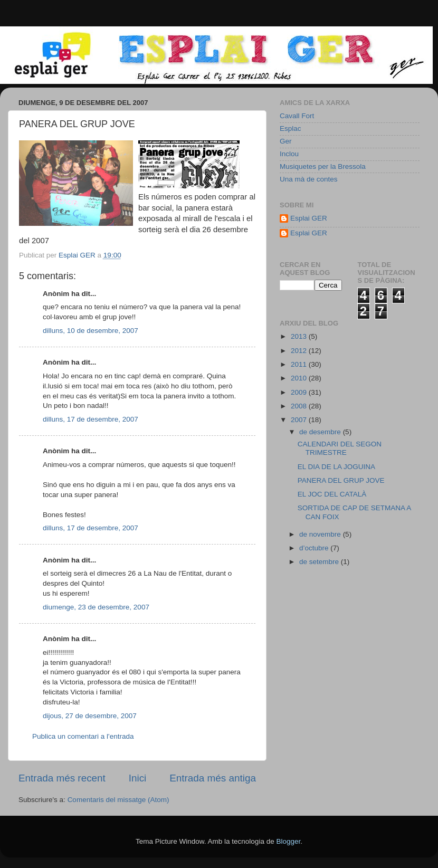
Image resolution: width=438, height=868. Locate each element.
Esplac (291, 128)
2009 (300, 392)
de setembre (320, 562)
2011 (300, 364)
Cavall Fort (297, 116)
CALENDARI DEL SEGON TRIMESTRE (340, 448)
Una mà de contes (309, 179)
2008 (300, 406)
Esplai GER (309, 218)
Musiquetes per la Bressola (323, 166)
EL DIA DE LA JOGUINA (336, 467)
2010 (300, 378)
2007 (300, 420)
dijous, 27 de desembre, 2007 (90, 716)
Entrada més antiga (213, 778)
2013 (300, 336)
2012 (300, 351)
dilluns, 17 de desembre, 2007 (91, 419)
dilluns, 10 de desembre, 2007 (91, 331)
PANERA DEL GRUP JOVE (341, 480)
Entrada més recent (62, 778)
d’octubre (315, 548)
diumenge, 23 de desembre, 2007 (96, 607)
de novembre (321, 534)
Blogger (288, 841)
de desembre (321, 432)
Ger (286, 141)
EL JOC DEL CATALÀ (332, 494)
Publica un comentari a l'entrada (83, 736)
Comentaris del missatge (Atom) (118, 800)
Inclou (289, 154)
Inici (138, 778)
